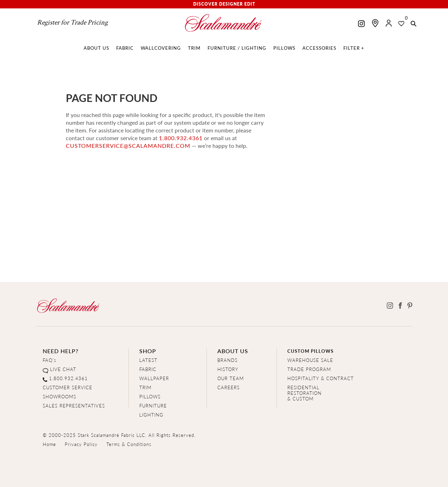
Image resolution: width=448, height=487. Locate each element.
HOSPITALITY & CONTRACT (321, 378)
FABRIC (148, 369)
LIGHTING (151, 415)
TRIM (145, 387)
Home (49, 444)
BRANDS (227, 360)
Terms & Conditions (129, 444)
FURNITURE (153, 406)
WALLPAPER (154, 378)
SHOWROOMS (59, 396)
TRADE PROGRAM (309, 369)
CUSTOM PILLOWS (310, 351)
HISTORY (228, 369)
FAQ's (50, 360)
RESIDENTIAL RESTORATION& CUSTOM (304, 393)
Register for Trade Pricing (72, 22)
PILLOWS (150, 396)
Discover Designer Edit (224, 4)
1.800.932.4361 (181, 138)
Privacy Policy (81, 444)
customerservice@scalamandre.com (128, 146)
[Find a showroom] (375, 23)
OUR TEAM (231, 378)
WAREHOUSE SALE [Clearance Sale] (310, 360)
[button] (414, 24)
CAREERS (229, 387)
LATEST (148, 360)
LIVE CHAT (63, 369)
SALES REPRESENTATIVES (74, 406)
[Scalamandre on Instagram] (361, 24)
